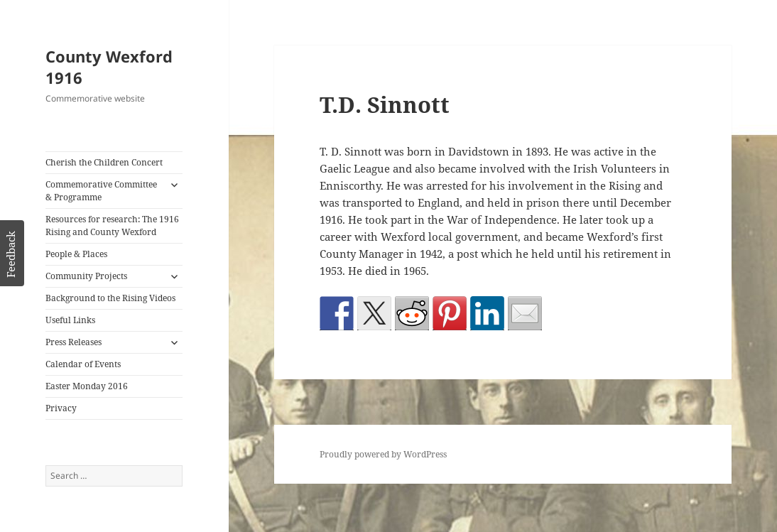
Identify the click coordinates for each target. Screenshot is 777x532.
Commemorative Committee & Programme (101, 191)
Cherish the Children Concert (104, 162)
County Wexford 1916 (109, 67)
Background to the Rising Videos (110, 298)
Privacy (61, 408)
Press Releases (74, 342)
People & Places (76, 254)
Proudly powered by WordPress (383, 454)
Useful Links (70, 320)
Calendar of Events (83, 364)
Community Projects (86, 276)
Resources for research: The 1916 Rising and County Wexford (112, 226)
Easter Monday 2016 (87, 386)
